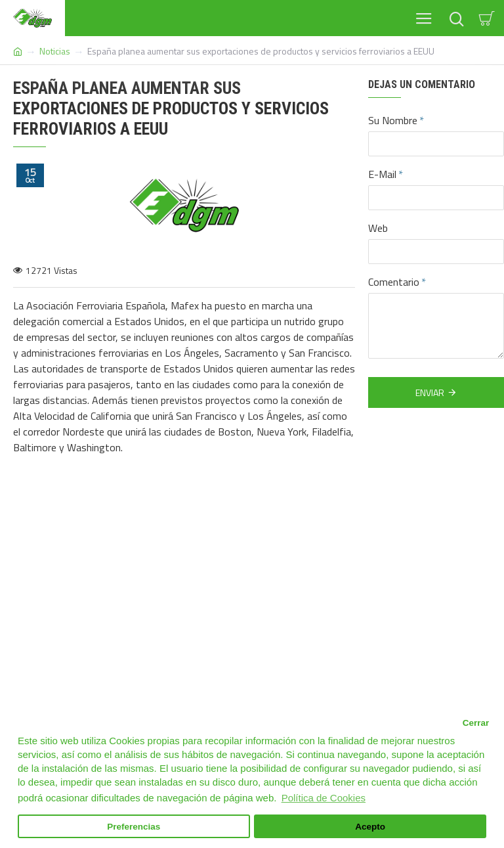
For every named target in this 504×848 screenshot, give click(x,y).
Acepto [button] (370, 827)
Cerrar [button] (476, 723)
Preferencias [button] (134, 827)
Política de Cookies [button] (324, 798)
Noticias (55, 51)
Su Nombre (393, 120)
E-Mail (382, 174)
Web (378, 228)
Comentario (394, 282)
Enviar (430, 392)
